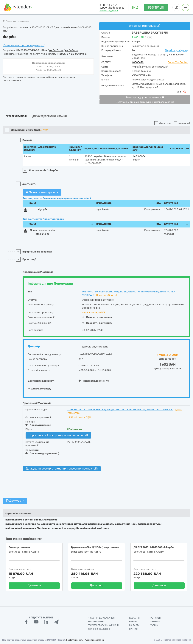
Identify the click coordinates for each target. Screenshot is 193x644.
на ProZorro (56, 50)
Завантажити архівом (42, 192)
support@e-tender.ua (112, 8)
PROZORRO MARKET (97, 622)
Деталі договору (39, 389)
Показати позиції (38, 425)
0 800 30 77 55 (108, 5)
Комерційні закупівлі (99, 629)
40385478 (138, 62)
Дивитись (34, 585)
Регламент (156, 618)
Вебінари (155, 622)
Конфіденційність (75, 640)
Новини (133, 622)
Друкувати (15, 501)
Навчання (134, 618)
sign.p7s (42, 209)
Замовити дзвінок (109, 11)
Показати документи (97, 317)
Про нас (133, 629)
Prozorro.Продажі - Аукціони (103, 625)
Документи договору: (41, 381)
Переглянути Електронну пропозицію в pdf (58, 435)
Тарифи (154, 625)
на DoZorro (72, 50)
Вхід (135, 8)
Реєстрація (156, 8)
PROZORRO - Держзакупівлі (101, 618)
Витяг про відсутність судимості (145, 97)
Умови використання (94, 640)
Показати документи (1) (42, 453)
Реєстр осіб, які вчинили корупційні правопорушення (145, 102)
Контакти (134, 625)
